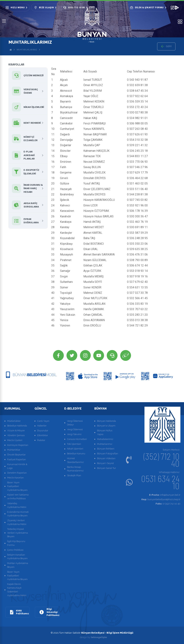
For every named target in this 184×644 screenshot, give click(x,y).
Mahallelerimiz (105, 439)
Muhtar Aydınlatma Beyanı (18, 565)
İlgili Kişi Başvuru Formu (16, 543)
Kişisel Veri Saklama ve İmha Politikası (18, 497)
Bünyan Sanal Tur (106, 468)
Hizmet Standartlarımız (75, 460)
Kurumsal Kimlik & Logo (17, 466)
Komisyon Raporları (18, 445)
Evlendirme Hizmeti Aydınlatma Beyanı (18, 514)
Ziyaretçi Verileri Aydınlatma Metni (17, 522)
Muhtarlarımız (105, 444)
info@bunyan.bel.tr (165, 495)
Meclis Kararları (15, 478)
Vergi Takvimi (74, 434)
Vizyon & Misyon (16, 431)
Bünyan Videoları (106, 458)
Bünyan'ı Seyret (105, 463)
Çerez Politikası (15, 550)
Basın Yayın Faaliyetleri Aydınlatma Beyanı (17, 486)
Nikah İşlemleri (75, 449)
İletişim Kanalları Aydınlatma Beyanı (17, 557)
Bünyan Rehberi (106, 449)
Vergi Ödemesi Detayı (75, 423)
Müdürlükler (14, 421)
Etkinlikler (43, 435)
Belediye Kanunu (76, 454)
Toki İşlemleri (74, 444)
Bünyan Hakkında (106, 421)
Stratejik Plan (74, 475)
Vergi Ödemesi (75, 429)
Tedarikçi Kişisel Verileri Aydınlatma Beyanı (18, 533)
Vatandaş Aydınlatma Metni (17, 505)
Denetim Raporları (17, 473)
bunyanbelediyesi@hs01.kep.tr (161, 499)
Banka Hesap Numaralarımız (75, 469)
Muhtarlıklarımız (27, 50)
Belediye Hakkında (17, 426)
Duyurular (43, 431)
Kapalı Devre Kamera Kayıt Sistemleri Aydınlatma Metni (17, 590)
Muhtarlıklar (14, 450)
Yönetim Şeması (16, 435)
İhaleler (41, 440)
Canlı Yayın (43, 421)
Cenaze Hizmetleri (77, 439)
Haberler (42, 426)
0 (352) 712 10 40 (168, 504)
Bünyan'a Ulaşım (106, 426)
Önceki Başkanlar (16, 455)
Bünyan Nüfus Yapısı (105, 432)
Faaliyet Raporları (17, 459)
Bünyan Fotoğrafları (108, 454)
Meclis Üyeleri (15, 440)
